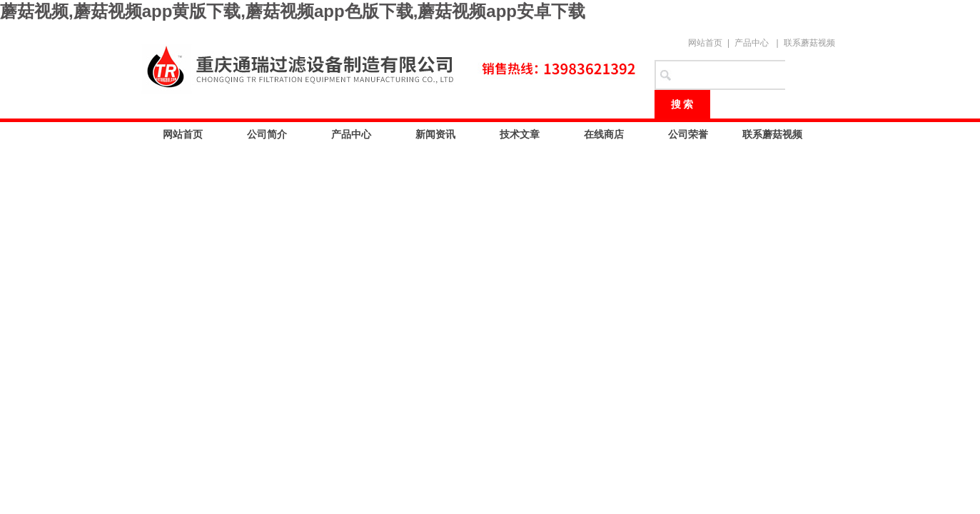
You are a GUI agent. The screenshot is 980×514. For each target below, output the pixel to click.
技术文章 (520, 134)
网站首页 (705, 43)
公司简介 (267, 134)
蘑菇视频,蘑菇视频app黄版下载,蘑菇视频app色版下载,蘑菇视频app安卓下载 (293, 11)
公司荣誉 (688, 134)
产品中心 (752, 43)
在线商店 (604, 134)
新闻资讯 (435, 134)
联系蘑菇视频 (809, 43)
